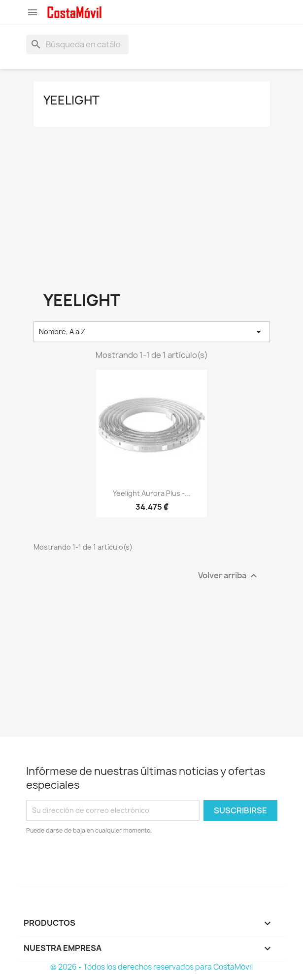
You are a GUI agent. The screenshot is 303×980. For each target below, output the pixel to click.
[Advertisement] (152, 208)
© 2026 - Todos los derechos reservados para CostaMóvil (151, 967)
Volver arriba (229, 576)
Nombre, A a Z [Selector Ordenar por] (152, 332)
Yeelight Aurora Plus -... (152, 493)
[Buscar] (77, 44)
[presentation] (108, 863)
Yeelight (71, 100)
